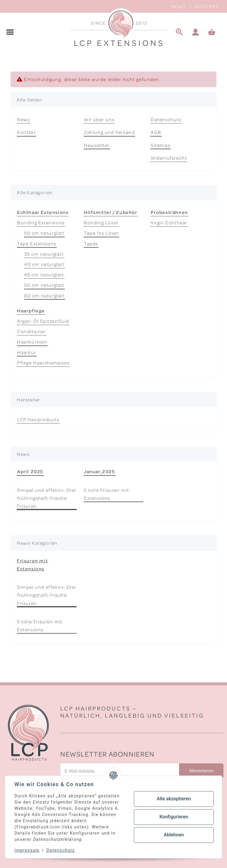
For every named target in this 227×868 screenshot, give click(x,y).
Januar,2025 (100, 471)
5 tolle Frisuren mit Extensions (107, 494)
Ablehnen (174, 835)
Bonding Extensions (41, 223)
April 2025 (30, 471)
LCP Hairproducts (38, 419)
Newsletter (97, 145)
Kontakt (207, 6)
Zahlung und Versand (109, 132)
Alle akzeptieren (174, 799)
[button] (196, 33)
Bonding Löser (101, 223)
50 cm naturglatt (44, 233)
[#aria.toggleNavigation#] (10, 33)
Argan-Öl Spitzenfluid (43, 321)
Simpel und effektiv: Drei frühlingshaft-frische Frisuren (47, 498)
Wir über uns (99, 119)
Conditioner (32, 331)
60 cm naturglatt (44, 296)
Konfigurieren (174, 817)
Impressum (27, 850)
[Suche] (179, 33)
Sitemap (161, 145)
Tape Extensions (37, 244)
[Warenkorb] (214, 33)
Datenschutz (166, 119)
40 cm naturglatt (44, 264)
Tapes (91, 244)
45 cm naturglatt (44, 275)
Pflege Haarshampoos (43, 363)
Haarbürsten (32, 342)
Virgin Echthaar (169, 223)
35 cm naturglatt (44, 254)
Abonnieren (201, 770)
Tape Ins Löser (101, 233)
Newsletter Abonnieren (107, 754)
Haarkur (27, 352)
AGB (156, 132)
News (178, 6)
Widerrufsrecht (169, 158)
